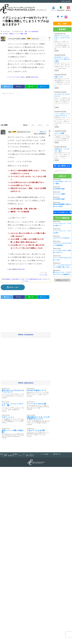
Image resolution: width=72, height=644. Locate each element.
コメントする (43, 273)
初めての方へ (4, 454)
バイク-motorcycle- (33, 31)
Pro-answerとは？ (42, 10)
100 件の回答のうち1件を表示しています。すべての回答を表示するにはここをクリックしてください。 (26, 280)
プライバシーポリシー (29, 454)
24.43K (14, 132)
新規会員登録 (61, 9)
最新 (33, 125)
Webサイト (43, 132)
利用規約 (15, 454)
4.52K (29, 39)
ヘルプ (20, 456)
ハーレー (18, 34)
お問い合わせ (30, 456)
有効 (48, 125)
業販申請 (68, 9)
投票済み (40, 125)
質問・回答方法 (9, 456)
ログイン (53, 9)
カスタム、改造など (9, 34)
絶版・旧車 (24, 34)
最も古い (26, 125)
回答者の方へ (57, 454)
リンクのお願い (44, 454)
